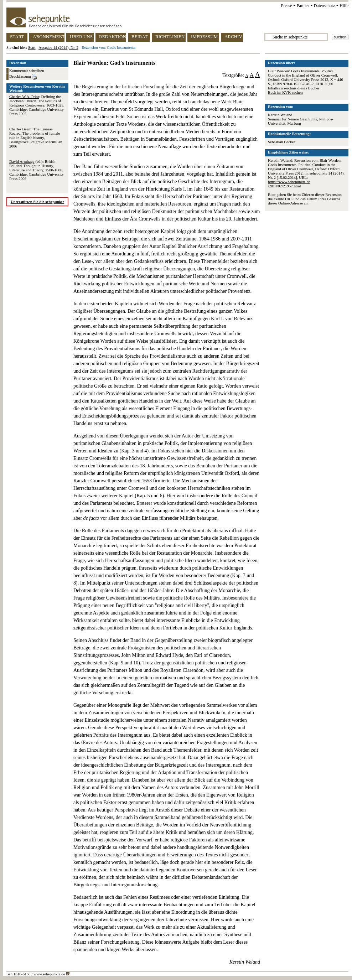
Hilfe (344, 6)
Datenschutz (324, 6)
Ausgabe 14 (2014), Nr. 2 (58, 47)
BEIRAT (140, 37)
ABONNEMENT (49, 37)
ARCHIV (233, 37)
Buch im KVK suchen (285, 92)
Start (32, 47)
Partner (303, 6)
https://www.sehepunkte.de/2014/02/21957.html (289, 184)
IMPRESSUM (204, 37)
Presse (287, 6)
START (17, 37)
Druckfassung (23, 77)
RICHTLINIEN (170, 37)
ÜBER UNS (81, 37)
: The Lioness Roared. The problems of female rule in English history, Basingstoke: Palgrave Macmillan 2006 (36, 138)
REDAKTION (113, 37)
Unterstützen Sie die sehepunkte (38, 202)
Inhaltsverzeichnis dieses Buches (294, 88)
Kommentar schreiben (27, 71)
